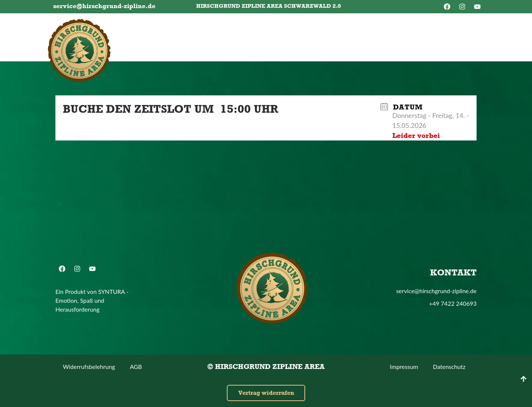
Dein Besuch (256, 38)
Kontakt (335, 38)
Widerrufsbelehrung (89, 367)
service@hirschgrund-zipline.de (104, 6)
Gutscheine (197, 38)
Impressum (404, 367)
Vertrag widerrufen (266, 393)
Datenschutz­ (449, 367)
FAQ (298, 38)
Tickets (148, 38)
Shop (374, 38)
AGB (136, 367)
